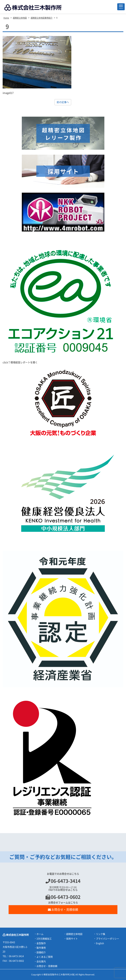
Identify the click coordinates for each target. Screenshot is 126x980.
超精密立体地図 (74, 934)
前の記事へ (63, 102)
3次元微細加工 (44, 939)
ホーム (40, 934)
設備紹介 (41, 952)
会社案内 (41, 961)
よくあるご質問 (45, 957)
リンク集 (101, 934)
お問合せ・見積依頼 (63, 910)
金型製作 (41, 943)
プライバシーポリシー (108, 939)
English (100, 943)
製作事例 (41, 948)
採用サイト (72, 939)
